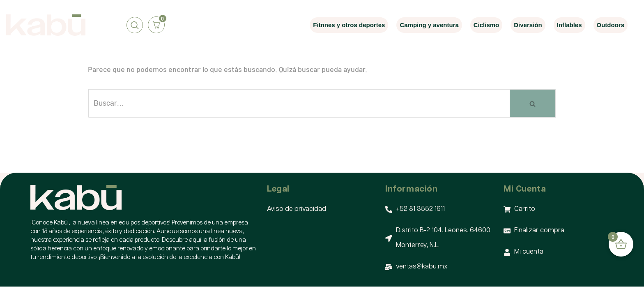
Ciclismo (486, 25)
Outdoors (611, 25)
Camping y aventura (429, 25)
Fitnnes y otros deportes (349, 25)
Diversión (528, 25)
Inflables (569, 25)
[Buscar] (299, 103)
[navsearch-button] (135, 25)
